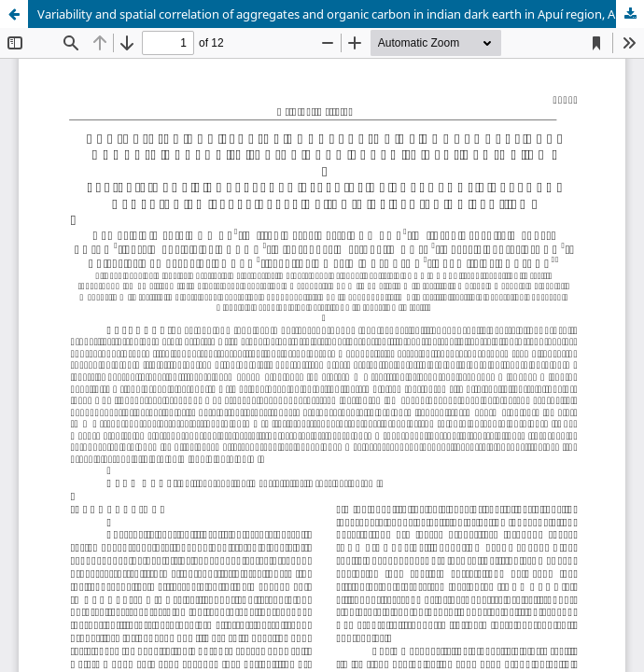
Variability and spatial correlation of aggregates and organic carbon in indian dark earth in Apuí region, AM (332, 14)
